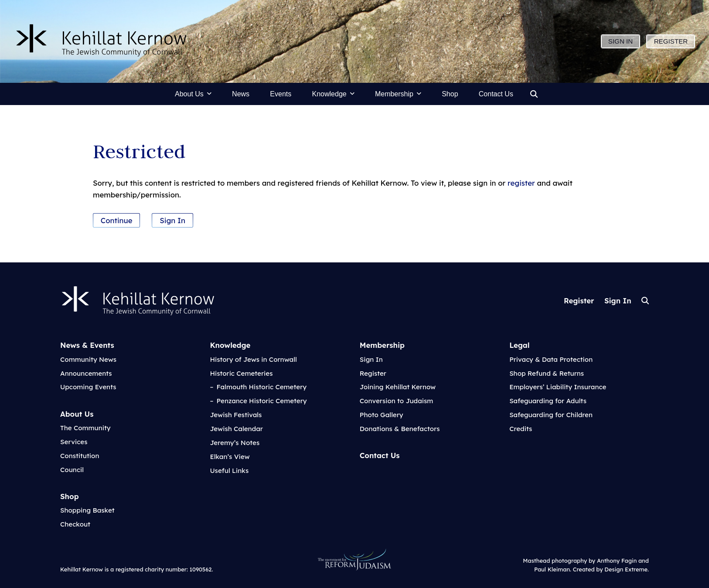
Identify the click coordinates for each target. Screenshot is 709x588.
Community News (88, 359)
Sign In (172, 220)
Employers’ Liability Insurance (558, 387)
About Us (77, 414)
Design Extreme (626, 569)
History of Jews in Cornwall (253, 359)
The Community (85, 428)
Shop (70, 496)
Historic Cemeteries (241, 373)
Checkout (75, 524)
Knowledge (230, 345)
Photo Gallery (382, 415)
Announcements (86, 373)
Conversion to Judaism (397, 401)
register (521, 183)
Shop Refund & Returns (547, 373)
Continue (117, 220)
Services (74, 442)
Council (72, 470)
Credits (521, 429)
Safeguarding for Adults (548, 401)
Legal (519, 345)
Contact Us (380, 455)
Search (645, 301)
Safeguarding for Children (551, 415)
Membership (382, 345)
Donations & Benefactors (400, 429)
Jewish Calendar (236, 429)
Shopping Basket (87, 510)
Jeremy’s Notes (235, 443)
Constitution (80, 456)
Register (579, 301)
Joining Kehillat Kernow (398, 387)
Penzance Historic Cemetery (262, 401)
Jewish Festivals (236, 415)
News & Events (87, 345)
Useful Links (229, 471)
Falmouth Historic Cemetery (262, 387)
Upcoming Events (88, 387)
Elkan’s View (230, 457)
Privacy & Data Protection (551, 359)
